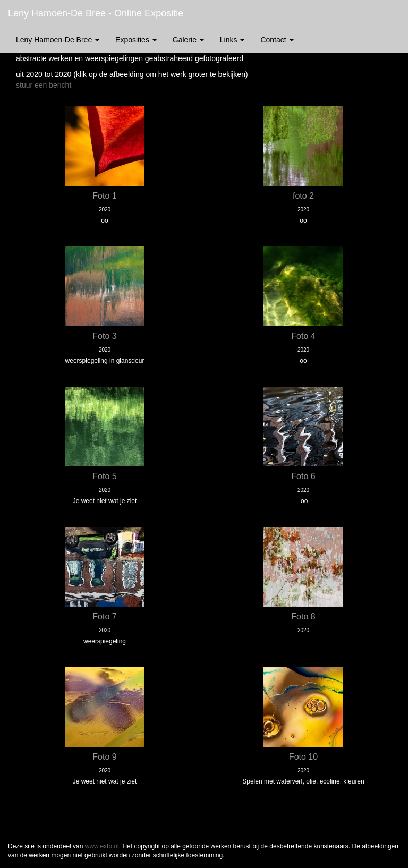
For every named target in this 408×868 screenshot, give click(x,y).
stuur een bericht (44, 85)
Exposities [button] (136, 40)
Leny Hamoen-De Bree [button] (58, 40)
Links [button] (232, 40)
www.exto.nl (102, 846)
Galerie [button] (188, 40)
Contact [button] (277, 40)
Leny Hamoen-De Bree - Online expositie (96, 13)
